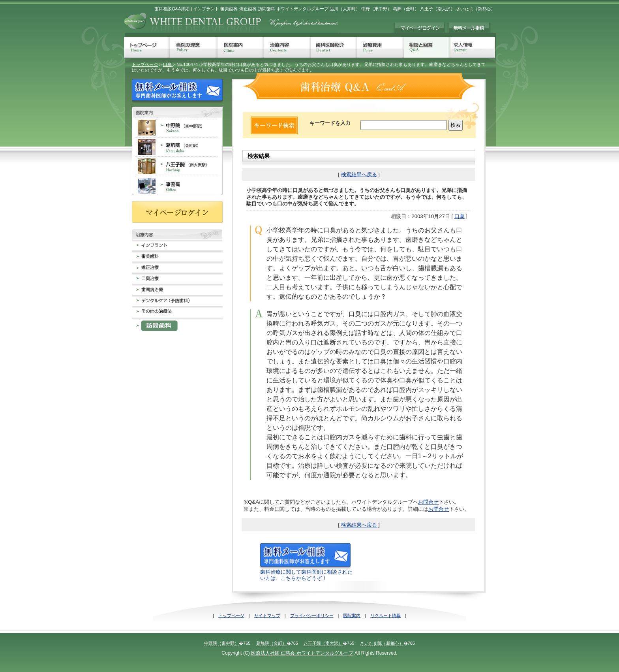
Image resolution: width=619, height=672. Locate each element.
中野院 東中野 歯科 (177, 127)
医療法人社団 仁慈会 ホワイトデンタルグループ (302, 653)
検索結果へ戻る (359, 174)
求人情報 (473, 48)
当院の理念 (194, 48)
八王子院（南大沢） (323, 643)
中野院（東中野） (221, 643)
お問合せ (428, 502)
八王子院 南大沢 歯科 (177, 166)
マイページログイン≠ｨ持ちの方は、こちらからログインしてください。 (419, 28)
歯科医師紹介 (334, 48)
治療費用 (381, 48)
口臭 (168, 64)
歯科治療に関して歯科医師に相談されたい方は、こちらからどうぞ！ (306, 572)
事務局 (177, 185)
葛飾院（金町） (271, 643)
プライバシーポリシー (312, 616)
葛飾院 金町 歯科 (177, 147)
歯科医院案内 (177, 112)
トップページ (147, 48)
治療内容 (287, 48)
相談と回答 (427, 48)
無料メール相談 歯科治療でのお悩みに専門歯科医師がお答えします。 (469, 28)
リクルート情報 (385, 616)
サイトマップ (267, 616)
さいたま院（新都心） (382, 643)
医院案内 (241, 48)
